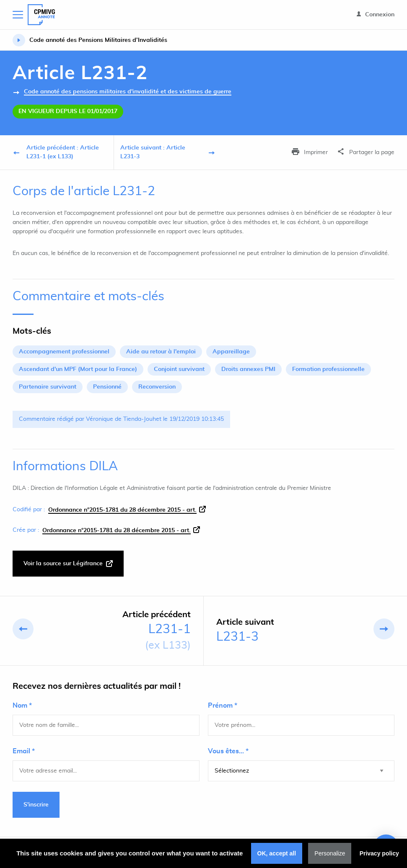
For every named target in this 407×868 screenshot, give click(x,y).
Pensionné (107, 387)
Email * (24, 751)
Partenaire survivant (48, 387)
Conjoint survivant (179, 369)
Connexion (376, 14)
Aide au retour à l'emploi (161, 352)
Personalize (330, 853)
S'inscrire (36, 805)
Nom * (22, 706)
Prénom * (223, 706)
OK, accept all (277, 853)
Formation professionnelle (328, 369)
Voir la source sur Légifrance (68, 564)
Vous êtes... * (228, 751)
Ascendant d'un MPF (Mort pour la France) (78, 369)
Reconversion (157, 387)
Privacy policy (379, 853)
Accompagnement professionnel (64, 352)
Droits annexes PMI (248, 369)
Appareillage (231, 352)
